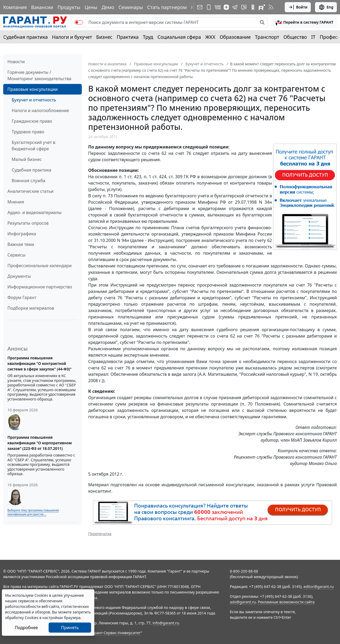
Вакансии (42, 7)
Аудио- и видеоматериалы (35, 212)
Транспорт (267, 37)
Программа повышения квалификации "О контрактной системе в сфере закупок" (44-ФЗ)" (40, 363)
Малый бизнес (27, 159)
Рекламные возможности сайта (286, 602)
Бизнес (104, 37)
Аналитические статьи (30, 191)
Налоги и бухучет (72, 37)
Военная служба (29, 181)
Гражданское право (32, 121)
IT (313, 37)
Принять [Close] (70, 628)
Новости (16, 62)
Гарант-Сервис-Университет (116, 633)
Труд (148, 37)
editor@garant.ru (319, 587)
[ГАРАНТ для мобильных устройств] (209, 7)
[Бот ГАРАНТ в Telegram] (244, 7)
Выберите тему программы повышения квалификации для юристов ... (33, 512)
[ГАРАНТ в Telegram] (235, 7)
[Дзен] (226, 7)
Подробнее (26, 628)
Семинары (131, 7)
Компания (15, 7)
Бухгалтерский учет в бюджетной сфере (33, 146)
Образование (235, 37)
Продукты (69, 7)
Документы (19, 276)
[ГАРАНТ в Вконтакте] (218, 7)
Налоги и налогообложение (40, 110)
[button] (304, 22)
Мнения (16, 202)
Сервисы (16, 255)
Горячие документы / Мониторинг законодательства (39, 75)
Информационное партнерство (40, 287)
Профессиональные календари (40, 266)
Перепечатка (100, 534)
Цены (91, 7)
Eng (326, 7)
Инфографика (22, 234)
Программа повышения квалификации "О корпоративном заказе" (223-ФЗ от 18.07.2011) (40, 443)
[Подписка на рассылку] (200, 7)
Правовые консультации (33, 89)
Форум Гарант (22, 297)
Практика (127, 37)
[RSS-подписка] (271, 7)
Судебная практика (25, 37)
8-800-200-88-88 (244, 571)
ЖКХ (210, 37)
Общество (295, 37)
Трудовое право (28, 132)
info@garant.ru (166, 623)
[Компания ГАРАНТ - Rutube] (262, 7)
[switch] (79, 22)
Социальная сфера (179, 37)
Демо (108, 7)
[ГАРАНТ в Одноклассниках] (253, 7)
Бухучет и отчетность (34, 100)
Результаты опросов (28, 223)
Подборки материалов (31, 308)
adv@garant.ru (243, 602)
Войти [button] (298, 7)
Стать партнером (167, 7)
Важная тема (21, 244)
